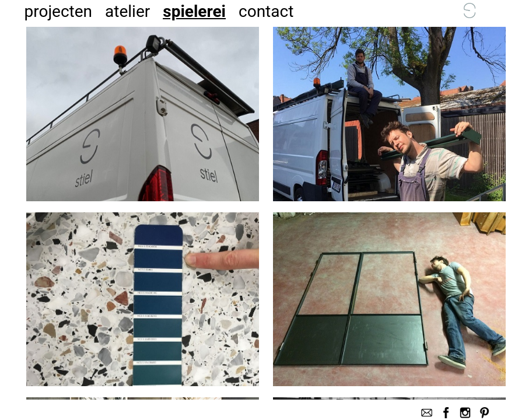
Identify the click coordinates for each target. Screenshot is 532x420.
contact (266, 11)
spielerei (194, 11)
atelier (127, 11)
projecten (58, 11)
